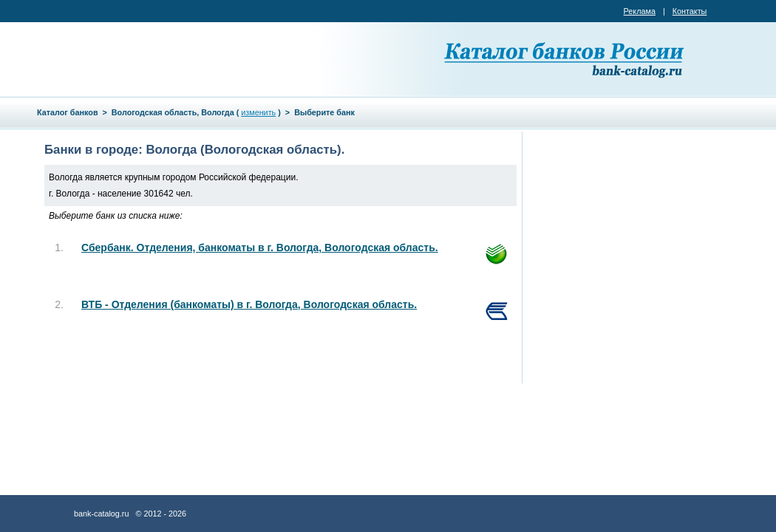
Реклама (640, 11)
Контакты (690, 11)
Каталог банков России (565, 59)
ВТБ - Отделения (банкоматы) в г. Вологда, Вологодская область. (249, 304)
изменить (258, 112)
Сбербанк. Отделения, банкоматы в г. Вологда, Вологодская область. (260, 248)
